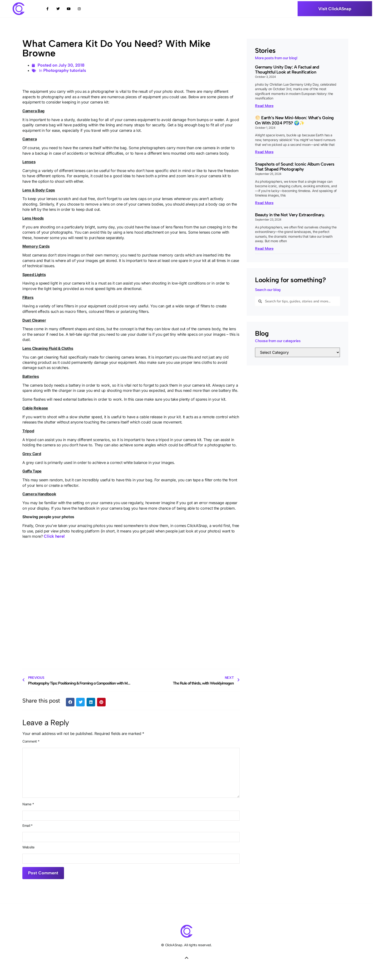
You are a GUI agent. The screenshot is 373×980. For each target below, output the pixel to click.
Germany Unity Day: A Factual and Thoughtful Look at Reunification (287, 70)
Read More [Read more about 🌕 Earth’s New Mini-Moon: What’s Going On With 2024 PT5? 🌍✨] (264, 152)
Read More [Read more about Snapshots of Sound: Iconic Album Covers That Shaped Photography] (264, 203)
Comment (31, 741)
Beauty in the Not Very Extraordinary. (290, 215)
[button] (70, 702)
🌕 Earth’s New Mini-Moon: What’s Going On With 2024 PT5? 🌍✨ (294, 120)
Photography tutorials (65, 70)
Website (28, 847)
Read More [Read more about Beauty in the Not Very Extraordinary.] (264, 249)
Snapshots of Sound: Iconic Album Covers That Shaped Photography (295, 167)
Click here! (54, 536)
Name (28, 804)
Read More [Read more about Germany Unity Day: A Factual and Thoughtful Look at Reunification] (264, 106)
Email (27, 826)
